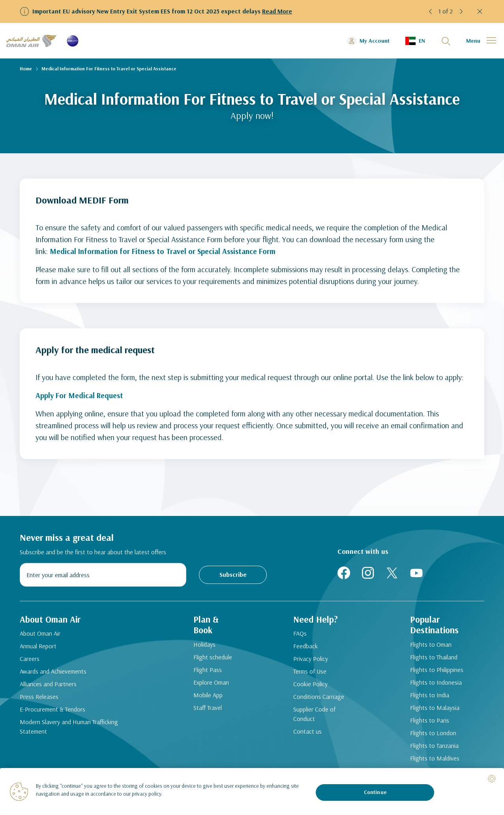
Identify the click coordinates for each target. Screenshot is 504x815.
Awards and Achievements (53, 673)
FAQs (299, 635)
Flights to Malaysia (433, 710)
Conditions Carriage (318, 698)
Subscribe (233, 574)
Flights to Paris (428, 723)
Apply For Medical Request (81, 395)
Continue (375, 792)
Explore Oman (209, 685)
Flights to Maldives (433, 760)
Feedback (305, 648)
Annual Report (38, 648)
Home (26, 69)
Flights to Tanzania (432, 748)
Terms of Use (309, 673)
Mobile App (206, 697)
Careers (30, 661)
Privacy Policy (310, 661)
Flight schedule (210, 659)
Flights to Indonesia (434, 685)
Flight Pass (205, 672)
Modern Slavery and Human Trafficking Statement (69, 728)
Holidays (202, 647)
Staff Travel (205, 710)
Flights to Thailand (432, 659)
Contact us (307, 733)
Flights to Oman (429, 647)
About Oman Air (40, 635)
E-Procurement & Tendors (52, 711)
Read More (277, 11)
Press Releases (39, 698)
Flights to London (431, 735)
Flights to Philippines (435, 672)
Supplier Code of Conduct (314, 716)
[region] (252, 791)
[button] (431, 11)
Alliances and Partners (48, 686)
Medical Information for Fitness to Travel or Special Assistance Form (166, 251)
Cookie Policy (310, 686)
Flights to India (428, 697)
